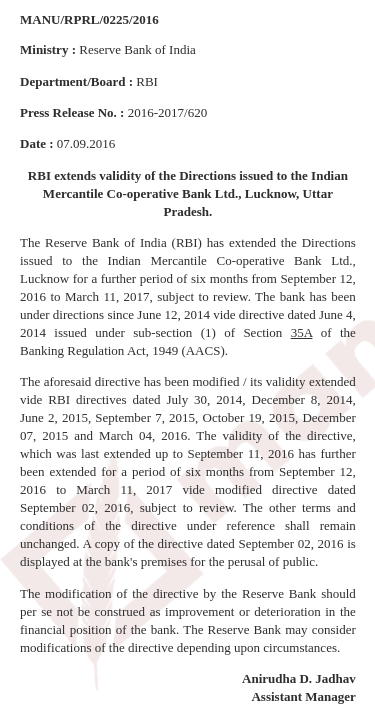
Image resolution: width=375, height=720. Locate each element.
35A (302, 332)
